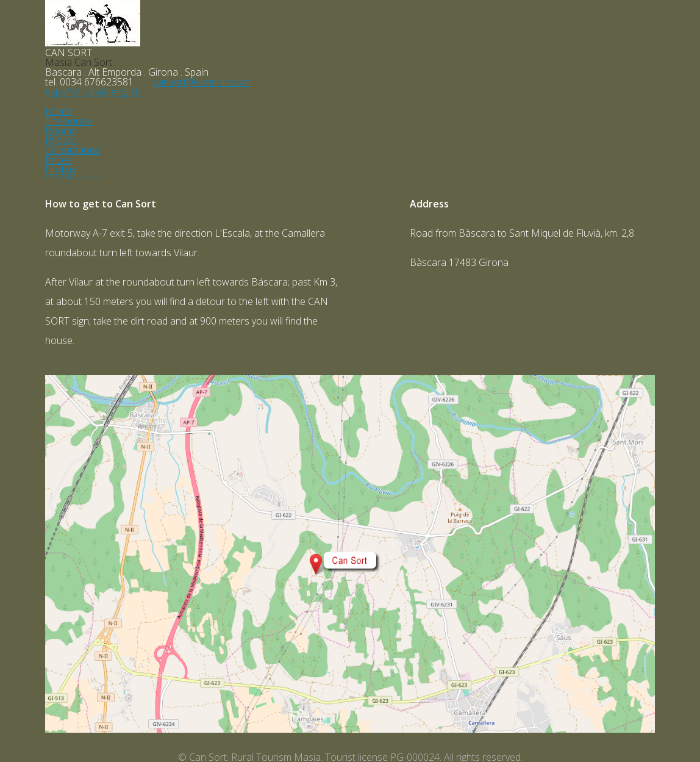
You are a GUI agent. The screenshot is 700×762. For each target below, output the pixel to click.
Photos (61, 140)
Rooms (61, 131)
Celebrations (73, 150)
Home (59, 111)
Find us (61, 170)
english (126, 92)
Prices (59, 160)
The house (68, 121)
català (95, 92)
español (62, 92)
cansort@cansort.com (202, 82)
